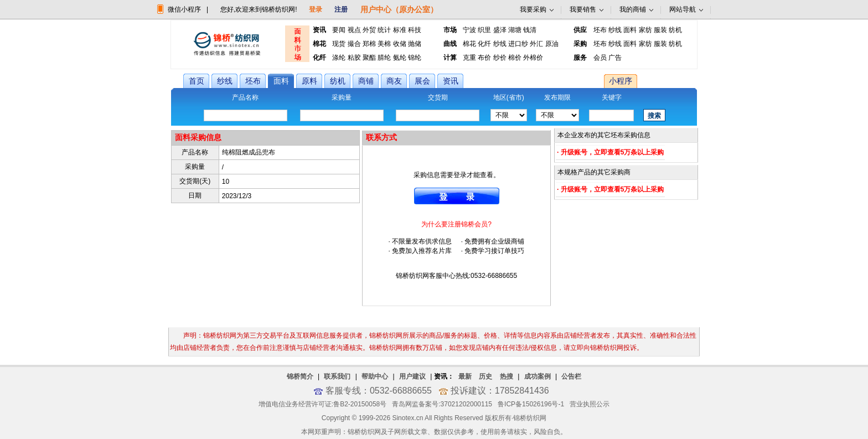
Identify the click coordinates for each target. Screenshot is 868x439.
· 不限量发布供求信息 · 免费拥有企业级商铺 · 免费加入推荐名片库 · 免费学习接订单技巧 (456, 237)
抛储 (415, 44)
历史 (485, 376)
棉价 (515, 58)
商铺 (366, 81)
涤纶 (339, 58)
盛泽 (500, 30)
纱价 (500, 58)
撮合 (354, 44)
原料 (309, 81)
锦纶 (415, 58)
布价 (484, 58)
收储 (400, 44)
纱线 (615, 30)
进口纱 (518, 44)
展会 (422, 81)
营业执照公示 (590, 404)
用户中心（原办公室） (399, 9)
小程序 (621, 81)
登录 (316, 9)
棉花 (469, 44)
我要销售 (583, 9)
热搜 (507, 376)
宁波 (469, 30)
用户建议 (412, 376)
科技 (415, 30)
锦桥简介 (300, 376)
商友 (394, 81)
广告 (615, 58)
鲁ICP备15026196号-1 (531, 404)
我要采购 (533, 9)
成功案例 (538, 376)
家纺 (645, 30)
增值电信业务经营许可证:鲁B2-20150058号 (322, 404)
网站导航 (683, 9)
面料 (630, 30)
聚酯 (369, 58)
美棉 (384, 44)
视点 (354, 30)
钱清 (530, 30)
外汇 (536, 44)
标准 (400, 30)
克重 (469, 58)
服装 (660, 30)
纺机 (675, 30)
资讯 (451, 81)
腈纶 (384, 58)
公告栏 (571, 376)
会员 (600, 58)
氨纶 (400, 58)
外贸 (369, 30)
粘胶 (354, 58)
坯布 (600, 30)
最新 (465, 376)
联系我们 (337, 376)
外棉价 (533, 58)
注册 (341, 9)
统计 (384, 30)
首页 (197, 81)
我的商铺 (633, 9)
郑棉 (369, 44)
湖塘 (515, 30)
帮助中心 (375, 376)
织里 (484, 30)
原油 (552, 44)
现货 (339, 44)
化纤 (484, 44)
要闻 (339, 30)
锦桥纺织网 (530, 418)
